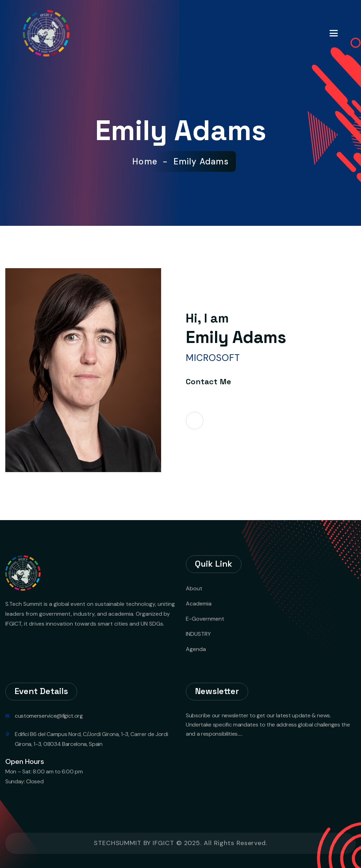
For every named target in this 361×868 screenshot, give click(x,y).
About (194, 588)
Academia (199, 604)
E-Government (205, 619)
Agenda (196, 649)
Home (147, 162)
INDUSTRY (198, 634)
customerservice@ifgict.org (49, 716)
